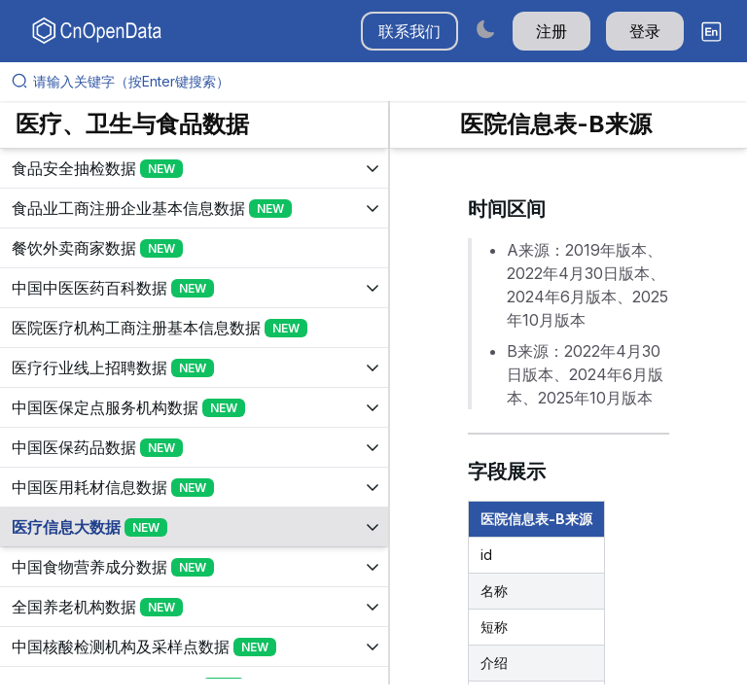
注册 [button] (551, 31)
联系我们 (409, 31)
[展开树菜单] (194, 168)
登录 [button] (645, 31)
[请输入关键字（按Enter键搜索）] (381, 82)
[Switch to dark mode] (485, 29)
